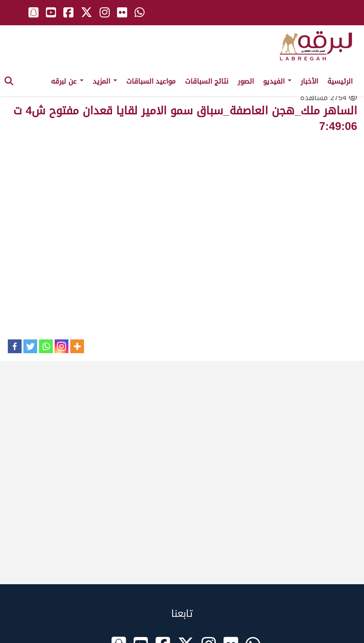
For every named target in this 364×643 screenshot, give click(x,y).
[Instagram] (62, 346)
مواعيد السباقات (151, 81)
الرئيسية (340, 81)
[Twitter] (30, 346)
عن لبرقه (67, 81)
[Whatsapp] (46, 346)
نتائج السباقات (207, 81)
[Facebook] (15, 346)
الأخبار (309, 81)
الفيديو (277, 81)
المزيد (105, 81)
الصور (246, 81)
